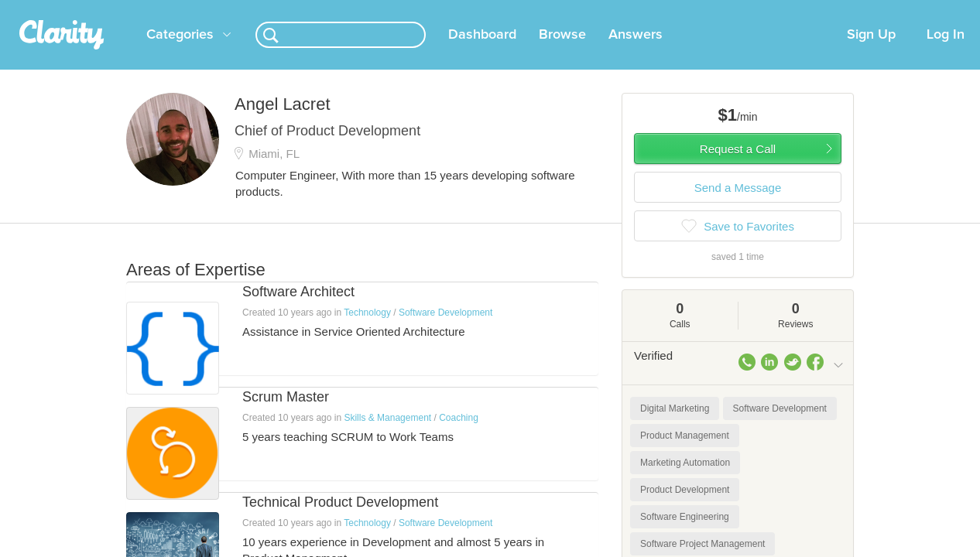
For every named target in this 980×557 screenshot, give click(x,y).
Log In (946, 53)
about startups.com (900, 10)
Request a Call (738, 167)
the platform (102, 9)
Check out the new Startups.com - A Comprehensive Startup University (676, 10)
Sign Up (871, 53)
